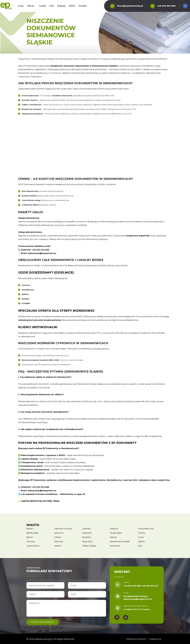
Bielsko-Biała (32, 533)
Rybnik (113, 537)
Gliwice (58, 537)
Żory (140, 546)
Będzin (30, 529)
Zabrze (141, 542)
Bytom (30, 537)
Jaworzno (59, 533)
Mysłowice (87, 533)
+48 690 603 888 (166, 6)
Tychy (141, 537)
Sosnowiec (115, 546)
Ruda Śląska (116, 533)
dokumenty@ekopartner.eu (138, 599)
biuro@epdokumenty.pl (130, 6)
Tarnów (142, 533)
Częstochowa (33, 546)
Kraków (58, 546)
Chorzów (31, 542)
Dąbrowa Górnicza (63, 529)
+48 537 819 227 (150, 586)
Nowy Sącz (87, 542)
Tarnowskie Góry (146, 529)
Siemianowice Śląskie (120, 542)
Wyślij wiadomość (43, 622)
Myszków (87, 537)
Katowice (59, 542)
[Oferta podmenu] (35, 6)
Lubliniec (87, 529)
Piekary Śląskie (89, 546)
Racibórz (114, 529)
